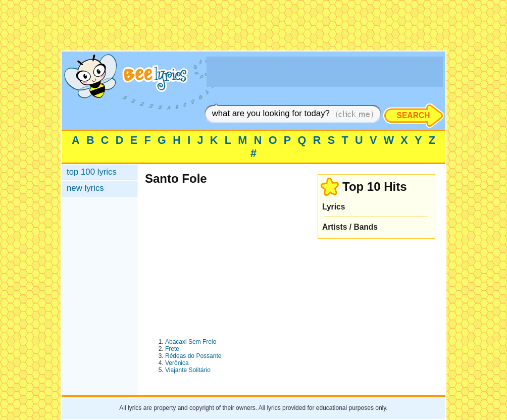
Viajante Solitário (188, 370)
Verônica (177, 363)
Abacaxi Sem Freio (191, 342)
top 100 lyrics (92, 172)
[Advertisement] (253, 28)
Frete (172, 349)
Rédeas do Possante (193, 356)
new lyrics (85, 188)
